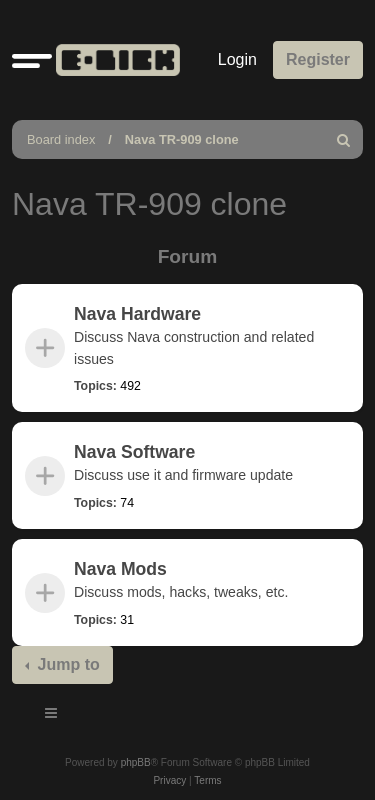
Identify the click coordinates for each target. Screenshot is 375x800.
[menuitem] (344, 139)
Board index (61, 139)
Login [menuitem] (237, 59)
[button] (32, 60)
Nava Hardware (137, 314)
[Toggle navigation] (52, 716)
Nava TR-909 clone (182, 139)
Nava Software (134, 452)
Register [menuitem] (318, 59)
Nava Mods (120, 569)
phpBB (136, 762)
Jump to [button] (66, 664)
